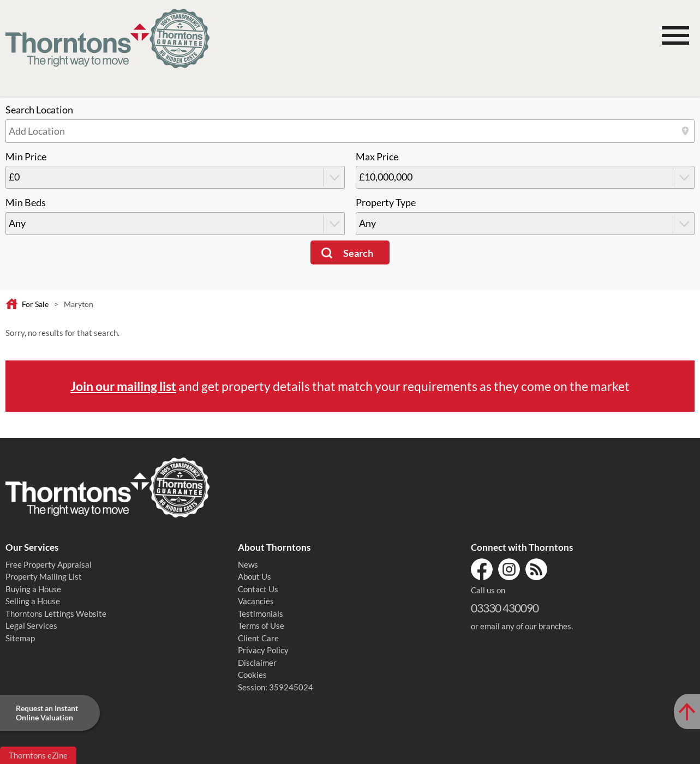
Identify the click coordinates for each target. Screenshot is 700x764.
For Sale (35, 304)
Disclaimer (257, 663)
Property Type (386, 203)
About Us (255, 576)
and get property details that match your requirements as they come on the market (350, 386)
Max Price (377, 157)
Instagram (509, 569)
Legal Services (31, 625)
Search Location (39, 110)
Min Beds (26, 203)
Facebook (482, 569)
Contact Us (258, 589)
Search (358, 253)
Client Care (258, 638)
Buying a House (33, 589)
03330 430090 (505, 608)
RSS (536, 569)
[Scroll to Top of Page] (687, 712)
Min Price (26, 157)
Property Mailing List (44, 576)
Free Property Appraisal (49, 564)
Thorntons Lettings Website (56, 613)
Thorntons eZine (38, 755)
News (248, 564)
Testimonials (261, 613)
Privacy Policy (263, 650)
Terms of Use (261, 625)
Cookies (252, 675)
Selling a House (33, 601)
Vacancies (256, 601)
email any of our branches (526, 626)
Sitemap (20, 638)
